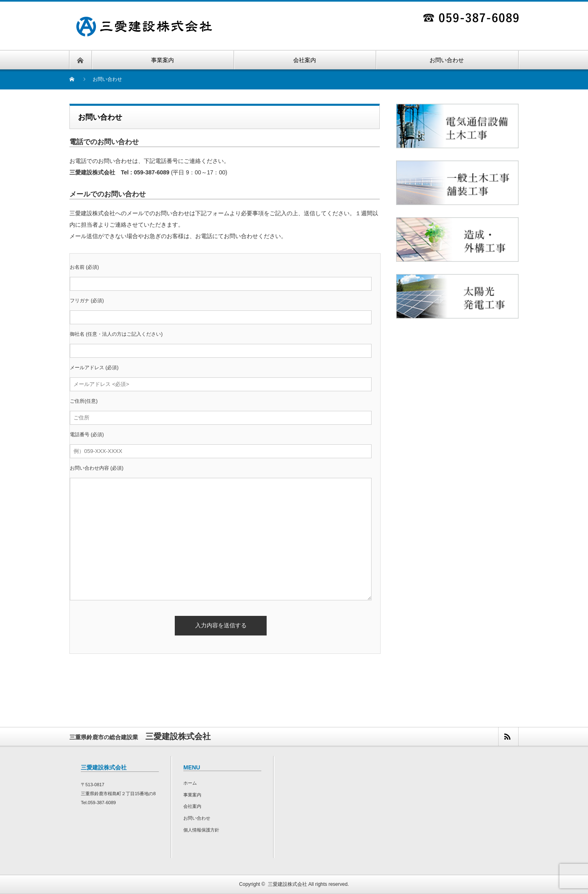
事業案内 (192, 795)
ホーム (190, 783)
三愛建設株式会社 (287, 884)
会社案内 (192, 806)
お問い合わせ (197, 818)
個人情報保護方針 (201, 830)
